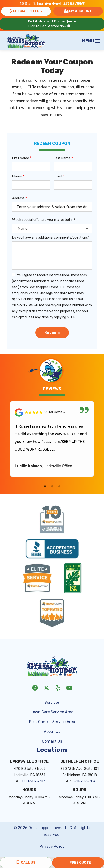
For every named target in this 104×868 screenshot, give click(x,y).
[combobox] (52, 228)
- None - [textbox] (23, 228)
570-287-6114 (84, 781)
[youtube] (69, 687)
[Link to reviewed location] (52, 413)
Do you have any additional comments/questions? (51, 237)
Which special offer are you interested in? (44, 220)
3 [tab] (59, 487)
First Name (21, 158)
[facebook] (35, 687)
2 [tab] (52, 487)
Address (18, 198)
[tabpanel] (52, 439)
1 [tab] (45, 487)
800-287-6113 (34, 781)
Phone (17, 176)
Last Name (62, 158)
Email (58, 176)
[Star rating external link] (52, 4)
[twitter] (46, 687)
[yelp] (58, 687)
